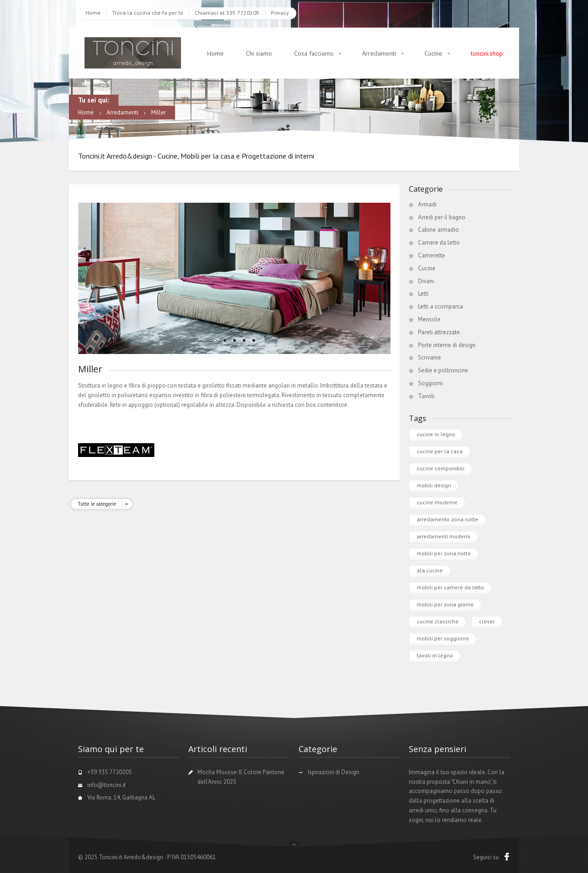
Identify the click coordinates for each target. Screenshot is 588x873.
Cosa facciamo (314, 53)
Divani (426, 281)
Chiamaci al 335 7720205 (227, 13)
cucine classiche (438, 621)
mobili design (434, 485)
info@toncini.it (107, 785)
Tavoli (426, 396)
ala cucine (430, 570)
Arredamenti (379, 53)
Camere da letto (439, 242)
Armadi (427, 204)
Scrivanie (430, 357)
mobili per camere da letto (450, 587)
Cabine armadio (438, 230)
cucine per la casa (440, 451)
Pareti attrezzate (439, 332)
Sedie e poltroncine (443, 370)
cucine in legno (436, 434)
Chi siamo (259, 53)
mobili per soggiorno (443, 638)
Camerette (432, 255)
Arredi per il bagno (442, 217)
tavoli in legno (435, 655)
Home (93, 13)
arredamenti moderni (444, 536)
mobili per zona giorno (445, 604)
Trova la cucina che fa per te (148, 13)
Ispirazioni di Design (334, 772)
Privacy (280, 13)
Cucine (433, 53)
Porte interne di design (447, 345)
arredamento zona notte (447, 519)
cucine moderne (437, 502)
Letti (423, 294)
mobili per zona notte (444, 553)
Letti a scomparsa (441, 306)
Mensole (429, 319)
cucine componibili (441, 468)
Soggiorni (430, 383)
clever (487, 621)
